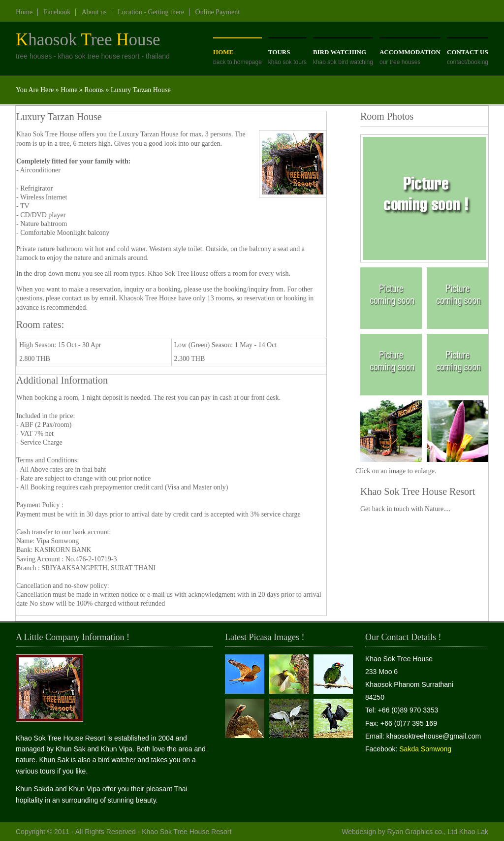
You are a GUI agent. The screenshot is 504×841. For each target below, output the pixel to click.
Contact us (468, 52)
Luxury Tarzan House (141, 90)
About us (94, 12)
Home (24, 12)
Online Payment (218, 12)
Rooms (94, 90)
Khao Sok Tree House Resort (187, 832)
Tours (279, 52)
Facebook (57, 12)
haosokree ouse (88, 40)
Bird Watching (340, 52)
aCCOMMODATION (410, 52)
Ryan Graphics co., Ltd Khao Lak (438, 832)
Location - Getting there (151, 12)
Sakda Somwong (425, 749)
